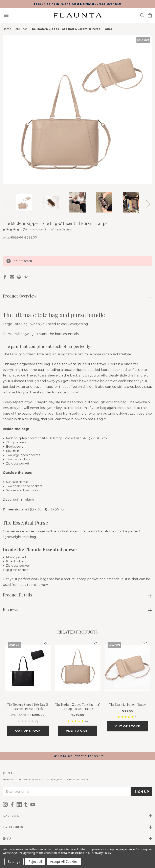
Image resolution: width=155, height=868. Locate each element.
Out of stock (28, 731)
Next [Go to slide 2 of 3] (148, 203)
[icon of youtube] (33, 804)
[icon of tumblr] (26, 804)
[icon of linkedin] (19, 804)
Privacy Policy (102, 853)
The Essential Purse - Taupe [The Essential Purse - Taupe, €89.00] (128, 705)
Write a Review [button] (61, 229)
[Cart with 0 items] (150, 16)
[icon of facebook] (12, 804)
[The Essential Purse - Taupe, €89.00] (127, 668)
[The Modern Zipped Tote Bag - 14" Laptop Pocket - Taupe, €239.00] (78, 668)
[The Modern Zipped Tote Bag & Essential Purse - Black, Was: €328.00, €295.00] (28, 668)
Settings (14, 862)
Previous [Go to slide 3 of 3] (7, 203)
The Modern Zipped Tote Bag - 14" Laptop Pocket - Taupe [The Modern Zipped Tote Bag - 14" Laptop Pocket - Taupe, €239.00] (78, 707)
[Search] (142, 16)
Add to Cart (78, 731)
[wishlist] (45, 643)
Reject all (35, 862)
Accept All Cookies (64, 862)
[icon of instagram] (5, 804)
